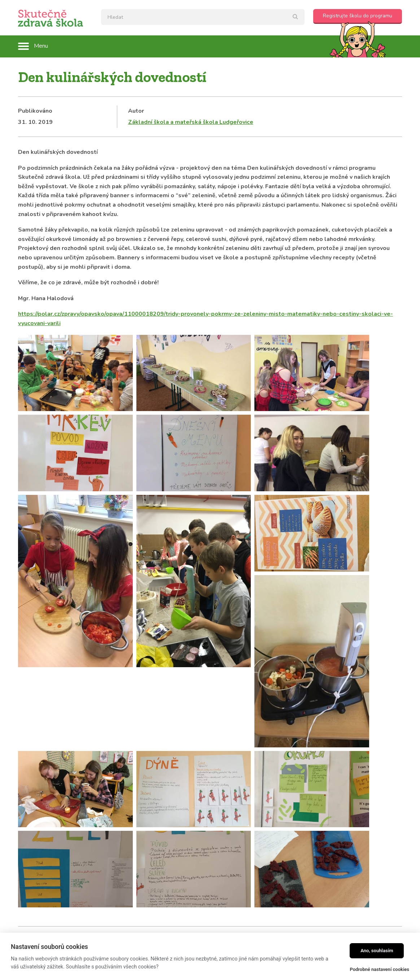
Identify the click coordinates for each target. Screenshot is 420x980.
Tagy (167, 770)
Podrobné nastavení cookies (379, 969)
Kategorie (32, 770)
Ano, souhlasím (377, 951)
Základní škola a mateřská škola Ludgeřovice (191, 122)
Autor (136, 111)
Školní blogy (35, 781)
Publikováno (35, 111)
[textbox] (203, 17)
